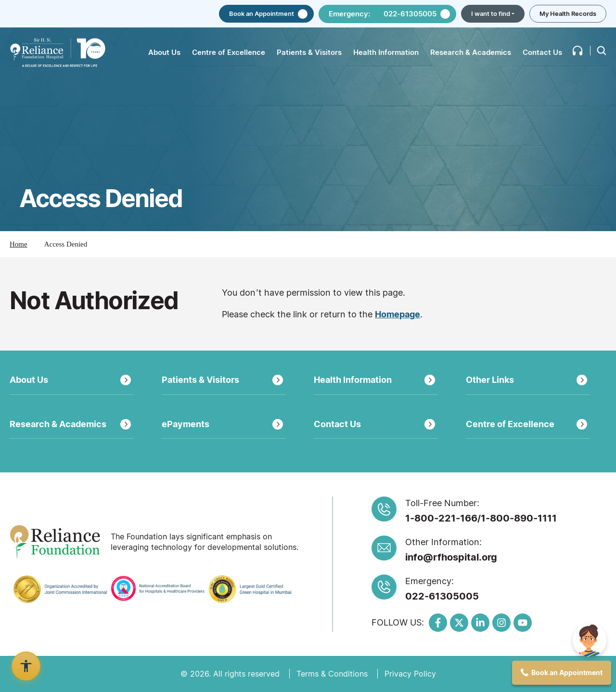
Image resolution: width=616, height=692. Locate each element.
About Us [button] (164, 52)
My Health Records (568, 13)
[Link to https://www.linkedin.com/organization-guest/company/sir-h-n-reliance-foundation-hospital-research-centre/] (480, 623)
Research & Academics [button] (471, 52)
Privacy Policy (410, 674)
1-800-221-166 (441, 518)
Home (19, 244)
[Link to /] (58, 53)
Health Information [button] (386, 52)
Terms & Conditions (332, 674)
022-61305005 (442, 596)
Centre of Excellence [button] (229, 52)
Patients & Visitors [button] (309, 52)
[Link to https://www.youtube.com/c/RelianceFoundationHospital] (523, 623)
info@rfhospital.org (451, 557)
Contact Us (542, 52)
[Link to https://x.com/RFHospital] (459, 623)
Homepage (398, 314)
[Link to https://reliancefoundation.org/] (57, 542)
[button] (577, 51)
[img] (590, 640)
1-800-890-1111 (519, 518)
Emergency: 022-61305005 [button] (383, 14)
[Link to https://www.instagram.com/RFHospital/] (501, 623)
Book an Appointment (262, 13)
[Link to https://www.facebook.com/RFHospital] (438, 623)
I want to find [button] (491, 13)
